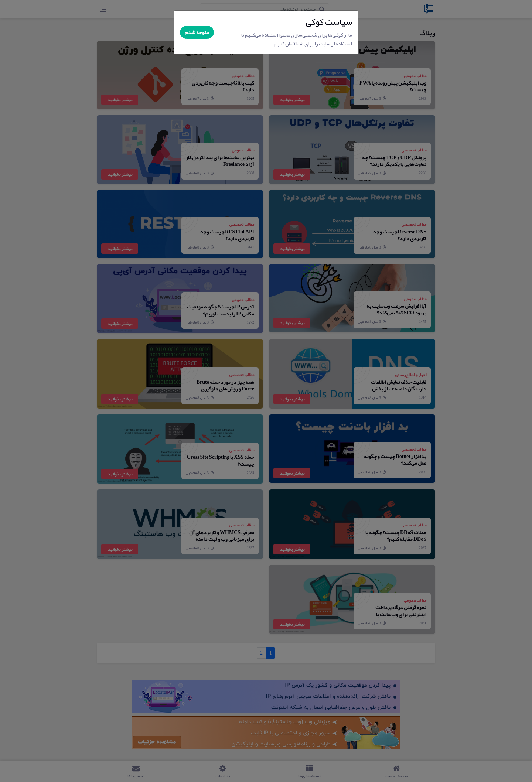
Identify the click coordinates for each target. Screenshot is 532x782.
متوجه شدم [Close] (197, 32)
